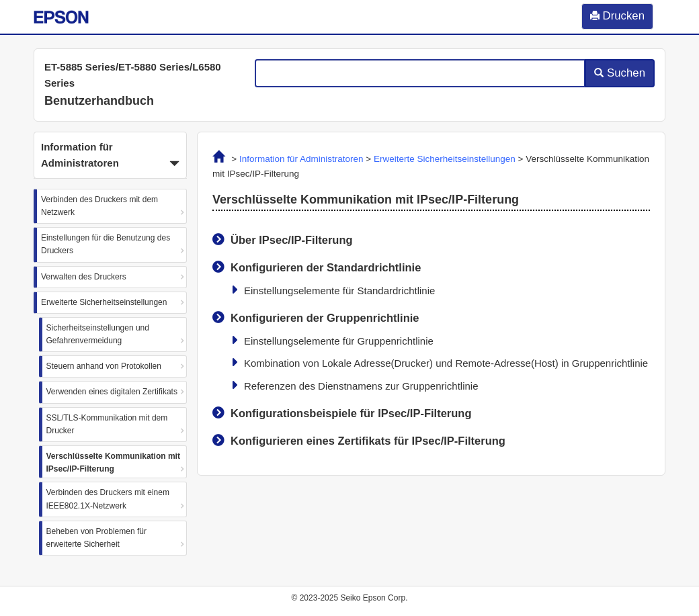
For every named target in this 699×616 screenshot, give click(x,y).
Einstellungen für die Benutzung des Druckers (106, 244)
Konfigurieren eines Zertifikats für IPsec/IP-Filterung (368, 441)
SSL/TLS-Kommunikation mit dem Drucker (107, 424)
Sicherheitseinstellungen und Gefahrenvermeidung (98, 334)
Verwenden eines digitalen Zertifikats (112, 392)
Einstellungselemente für (339, 291)
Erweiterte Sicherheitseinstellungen (104, 302)
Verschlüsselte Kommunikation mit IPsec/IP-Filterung (113, 463)
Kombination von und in (446, 363)
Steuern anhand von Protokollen (104, 366)
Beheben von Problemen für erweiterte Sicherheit (96, 538)
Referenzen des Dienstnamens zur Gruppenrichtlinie (361, 386)
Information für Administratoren (301, 159)
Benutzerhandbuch (99, 101)
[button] (110, 155)
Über (292, 240)
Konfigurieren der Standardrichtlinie (326, 267)
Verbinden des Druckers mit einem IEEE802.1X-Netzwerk (108, 499)
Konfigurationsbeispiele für (351, 413)
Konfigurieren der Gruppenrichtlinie (325, 318)
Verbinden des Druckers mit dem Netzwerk (99, 206)
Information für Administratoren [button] (110, 157)
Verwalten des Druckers (84, 277)
